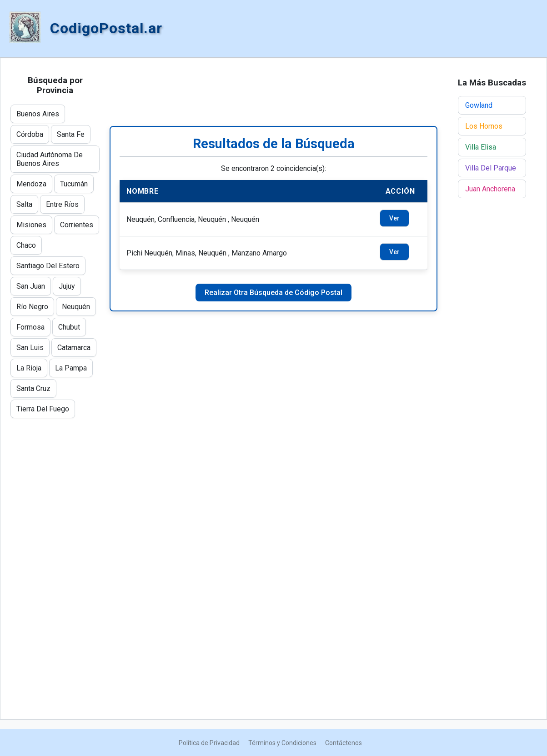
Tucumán (74, 184)
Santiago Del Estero (48, 266)
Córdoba (30, 134)
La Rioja (29, 368)
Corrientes (77, 225)
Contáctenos (344, 743)
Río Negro (32, 307)
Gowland (479, 105)
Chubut (69, 327)
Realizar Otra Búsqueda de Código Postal (273, 293)
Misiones (31, 225)
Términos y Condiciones (282, 743)
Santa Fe (71, 134)
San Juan (31, 286)
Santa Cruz (33, 388)
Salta (24, 204)
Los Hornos (484, 126)
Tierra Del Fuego (43, 409)
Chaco (26, 245)
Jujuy (67, 286)
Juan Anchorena (490, 189)
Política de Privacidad (209, 743)
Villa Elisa (481, 147)
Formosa (30, 327)
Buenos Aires (38, 114)
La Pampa (71, 368)
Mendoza (31, 184)
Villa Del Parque (491, 168)
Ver (394, 218)
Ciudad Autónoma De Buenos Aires (50, 159)
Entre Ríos (62, 204)
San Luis (30, 348)
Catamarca (74, 348)
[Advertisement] (273, 92)
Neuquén (76, 307)
